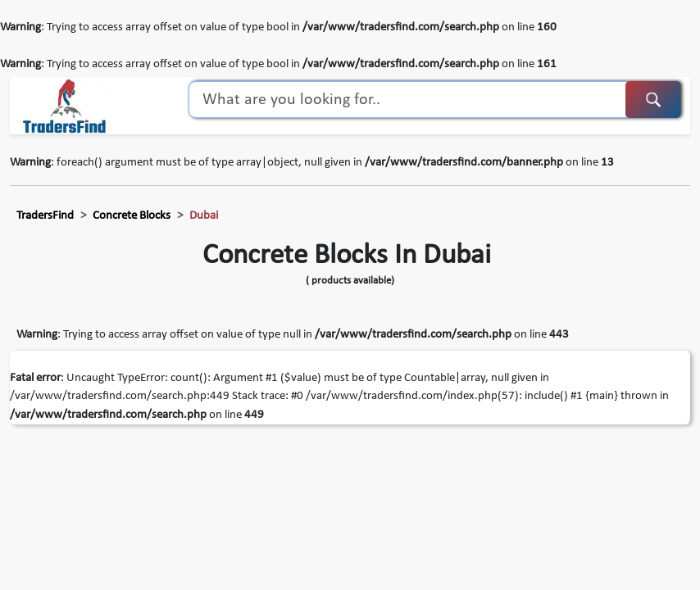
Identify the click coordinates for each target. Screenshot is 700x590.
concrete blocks (132, 216)
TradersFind (45, 216)
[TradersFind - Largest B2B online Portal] (65, 106)
